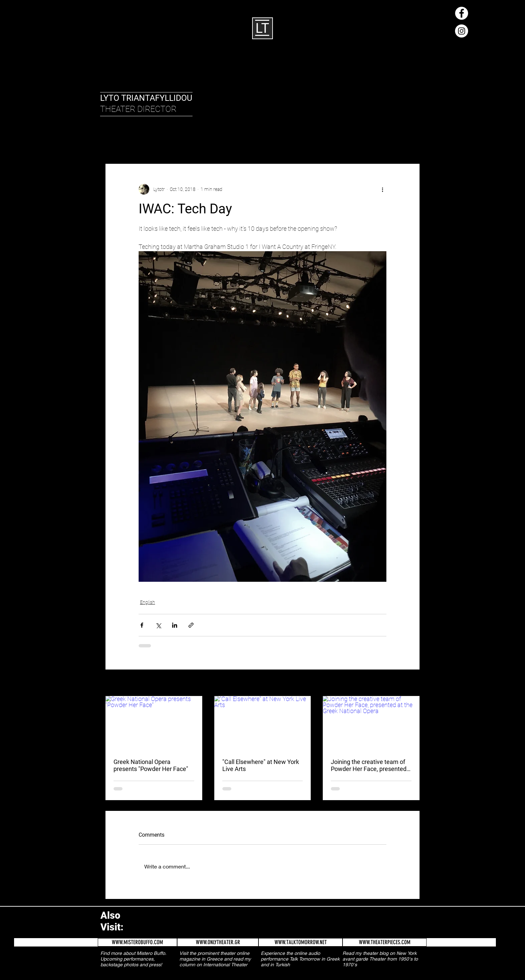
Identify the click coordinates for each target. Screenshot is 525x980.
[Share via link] (191, 625)
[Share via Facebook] (142, 625)
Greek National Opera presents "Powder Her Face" (151, 765)
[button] (411, 143)
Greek (168, 143)
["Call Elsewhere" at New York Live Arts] (263, 723)
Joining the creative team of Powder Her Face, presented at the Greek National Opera (369, 765)
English (142, 143)
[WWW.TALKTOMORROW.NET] (301, 942)
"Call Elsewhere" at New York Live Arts (261, 765)
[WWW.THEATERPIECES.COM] (385, 942)
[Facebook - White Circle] (462, 13)
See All (413, 683)
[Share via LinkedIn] (175, 625)
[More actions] (382, 189)
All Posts (114, 143)
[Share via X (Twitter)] (158, 625)
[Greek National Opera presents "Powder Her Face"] (154, 723)
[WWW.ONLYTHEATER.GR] (218, 942)
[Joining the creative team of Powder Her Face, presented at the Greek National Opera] (371, 723)
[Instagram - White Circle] (462, 31)
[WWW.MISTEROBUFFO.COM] (137, 942)
